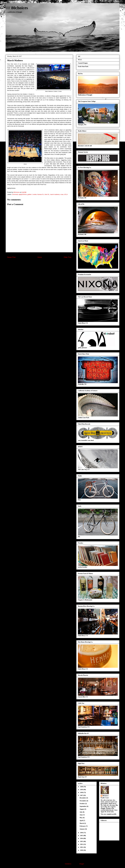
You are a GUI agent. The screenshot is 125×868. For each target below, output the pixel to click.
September (83, 806)
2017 (82, 795)
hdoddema (68, 864)
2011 (82, 847)
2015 (82, 836)
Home (40, 257)
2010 (82, 850)
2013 (82, 841)
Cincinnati (15, 194)
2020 (82, 787)
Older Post (68, 257)
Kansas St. (41, 194)
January (82, 829)
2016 (82, 833)
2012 (82, 844)
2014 (82, 838)
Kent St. (47, 194)
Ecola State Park (83, 66)
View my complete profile (108, 814)
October (82, 804)
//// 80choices (17, 8)
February (83, 826)
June (81, 815)
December (83, 798)
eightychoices (23, 194)
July (81, 812)
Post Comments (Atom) (43, 264)
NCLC (80, 60)
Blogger (82, 864)
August (82, 809)
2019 (82, 790)
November (83, 801)
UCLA (66, 194)
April (81, 821)
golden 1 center (32, 194)
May (81, 818)
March (82, 823)
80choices (106, 796)
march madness (55, 194)
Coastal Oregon (83, 63)
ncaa (62, 194)
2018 (82, 793)
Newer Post (11, 257)
